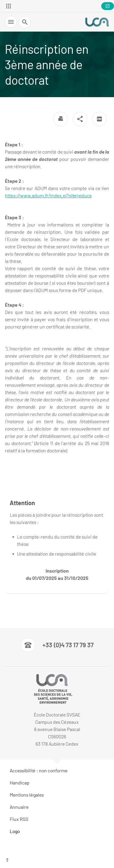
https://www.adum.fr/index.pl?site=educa (48, 195)
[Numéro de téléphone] (57, 645)
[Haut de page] (57, 860)
